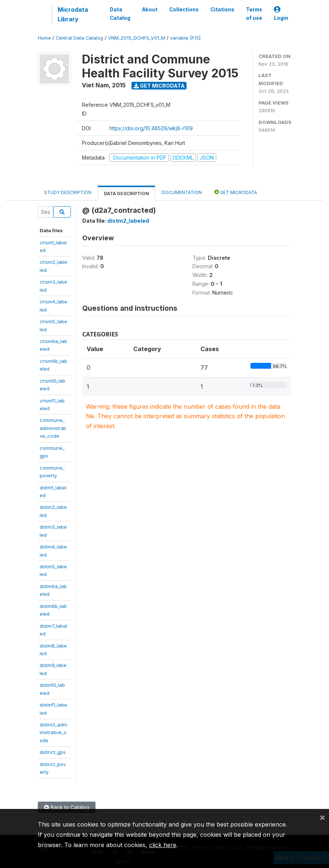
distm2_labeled (128, 221)
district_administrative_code (53, 732)
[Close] (322, 817)
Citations (222, 10)
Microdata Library (73, 14)
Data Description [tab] (126, 194)
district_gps (53, 752)
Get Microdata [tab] (236, 192)
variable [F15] (185, 38)
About (150, 10)
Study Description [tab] (68, 192)
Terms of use (254, 14)
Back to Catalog (67, 807)
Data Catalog (120, 14)
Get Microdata (159, 86)
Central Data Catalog (79, 38)
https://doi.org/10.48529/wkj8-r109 (151, 128)
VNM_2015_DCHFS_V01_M (137, 38)
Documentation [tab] (182, 192)
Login (281, 14)
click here (163, 845)
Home (44, 38)
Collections (184, 10)
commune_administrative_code (53, 428)
